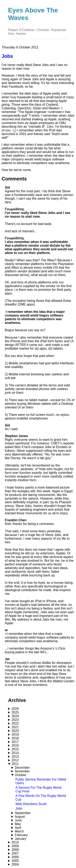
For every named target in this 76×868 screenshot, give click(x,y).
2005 (15, 861)
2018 (15, 738)
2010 (15, 842)
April (18, 828)
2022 (15, 723)
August (20, 817)
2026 (15, 709)
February (21, 835)
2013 (15, 757)
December (22, 768)
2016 (15, 746)
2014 (15, 753)
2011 (15, 764)
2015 (15, 749)
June (18, 820)
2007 (15, 853)
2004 (15, 864)
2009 (15, 846)
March (19, 831)
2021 (15, 727)
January (21, 839)
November (22, 771)
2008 (15, 850)
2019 (15, 734)
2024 (15, 716)
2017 (15, 742)
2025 (15, 712)
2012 (15, 760)
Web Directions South (31, 804)
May (18, 824)
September (23, 813)
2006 (15, 857)
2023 (15, 720)
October (21, 775)
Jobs (19, 808)
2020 (15, 731)
